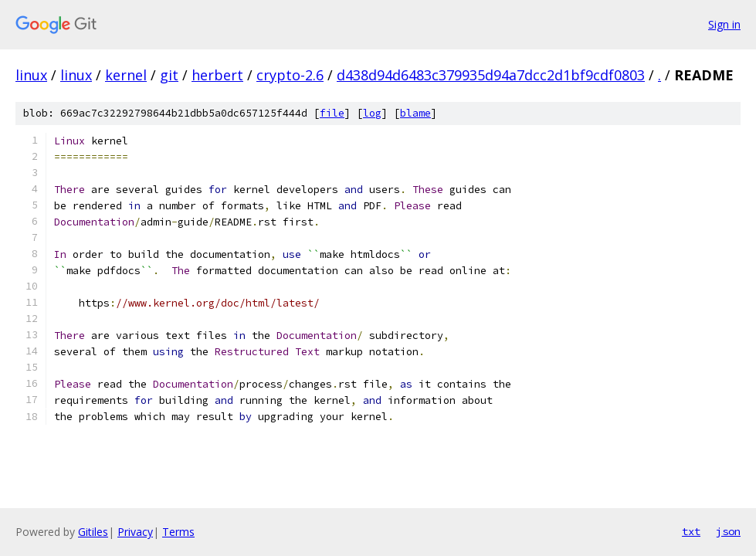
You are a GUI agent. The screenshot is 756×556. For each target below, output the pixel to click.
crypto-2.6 (290, 75)
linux (31, 75)
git (169, 75)
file (332, 113)
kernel (126, 75)
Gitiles (93, 532)
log (372, 113)
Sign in (724, 24)
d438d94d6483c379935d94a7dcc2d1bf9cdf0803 (491, 75)
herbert (217, 75)
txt (691, 531)
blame (415, 113)
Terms (178, 532)
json (728, 531)
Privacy (135, 532)
